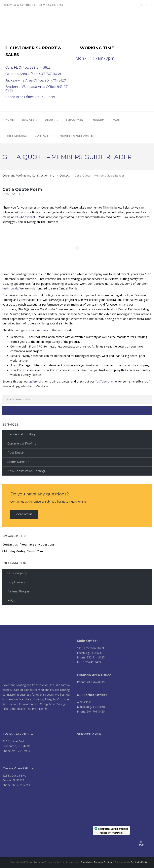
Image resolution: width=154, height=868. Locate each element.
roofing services (41, 330)
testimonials (10, 288)
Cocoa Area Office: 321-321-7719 (30, 97)
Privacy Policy (87, 862)
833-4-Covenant (25, 217)
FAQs (11, 600)
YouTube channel (106, 381)
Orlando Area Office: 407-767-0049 (33, 74)
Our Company (17, 573)
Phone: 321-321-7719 (16, 785)
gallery (33, 381)
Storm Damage (18, 462)
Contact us (24, 514)
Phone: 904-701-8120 (91, 711)
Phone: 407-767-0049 (91, 682)
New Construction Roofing (26, 471)
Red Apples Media (139, 862)
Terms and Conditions (104, 862)
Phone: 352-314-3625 (91, 657)
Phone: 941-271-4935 (16, 751)
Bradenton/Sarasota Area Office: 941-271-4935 (38, 89)
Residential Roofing (21, 434)
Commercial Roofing (22, 444)
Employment (17, 582)
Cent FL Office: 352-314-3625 (28, 67)
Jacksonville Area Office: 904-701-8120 (36, 80)
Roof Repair (16, 453)
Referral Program (19, 591)
